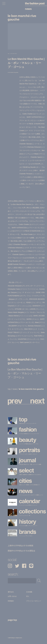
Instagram (10, 566)
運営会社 (11, 592)
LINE (31, 566)
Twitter (17, 566)
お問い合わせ (12, 596)
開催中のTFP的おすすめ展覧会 (21, 551)
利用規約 (11, 601)
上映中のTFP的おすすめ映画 (20, 545)
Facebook (24, 566)
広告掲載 (29, 592)
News (28, 9)
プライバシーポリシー (34, 601)
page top (12, 620)
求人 (28, 596)
